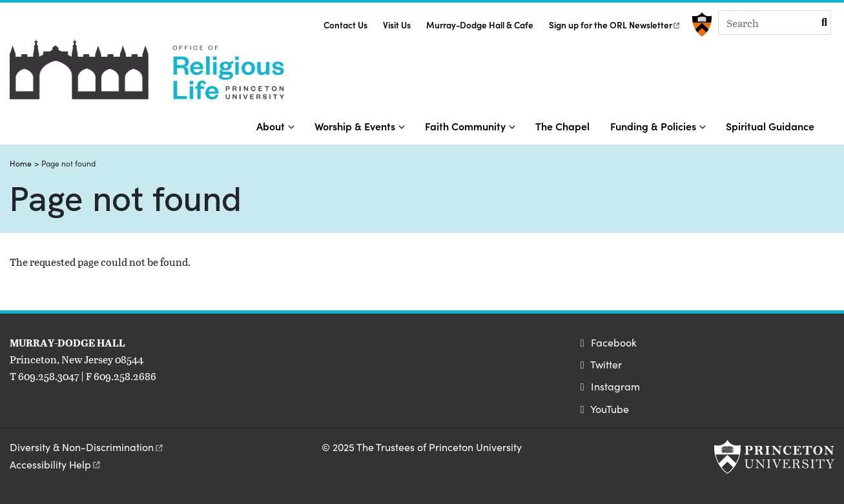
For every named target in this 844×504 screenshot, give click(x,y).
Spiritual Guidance (770, 126)
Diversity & (87, 447)
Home (21, 163)
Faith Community (465, 126)
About (271, 126)
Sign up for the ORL (615, 25)
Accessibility (56, 464)
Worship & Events (355, 126)
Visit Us (397, 25)
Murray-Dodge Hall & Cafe (480, 25)
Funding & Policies (653, 126)
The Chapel (562, 126)
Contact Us (345, 25)
